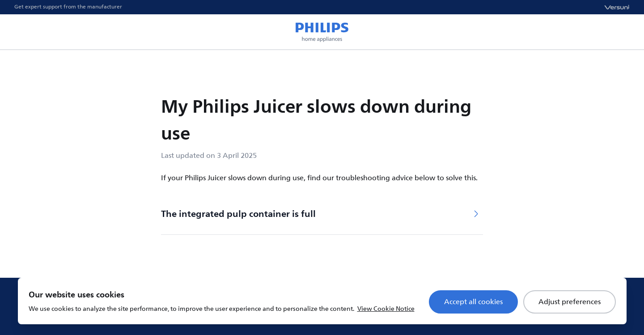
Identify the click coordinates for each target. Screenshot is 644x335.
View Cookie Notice (386, 309)
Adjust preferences (570, 302)
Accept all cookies (473, 302)
